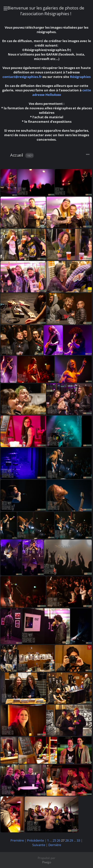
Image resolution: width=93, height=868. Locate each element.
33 (78, 840)
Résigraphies (80, 77)
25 (54, 840)
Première (17, 840)
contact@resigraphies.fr (22, 77)
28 (67, 840)
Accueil (17, 155)
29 (71, 840)
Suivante (39, 845)
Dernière (55, 845)
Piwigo (47, 862)
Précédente (35, 840)
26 (59, 840)
